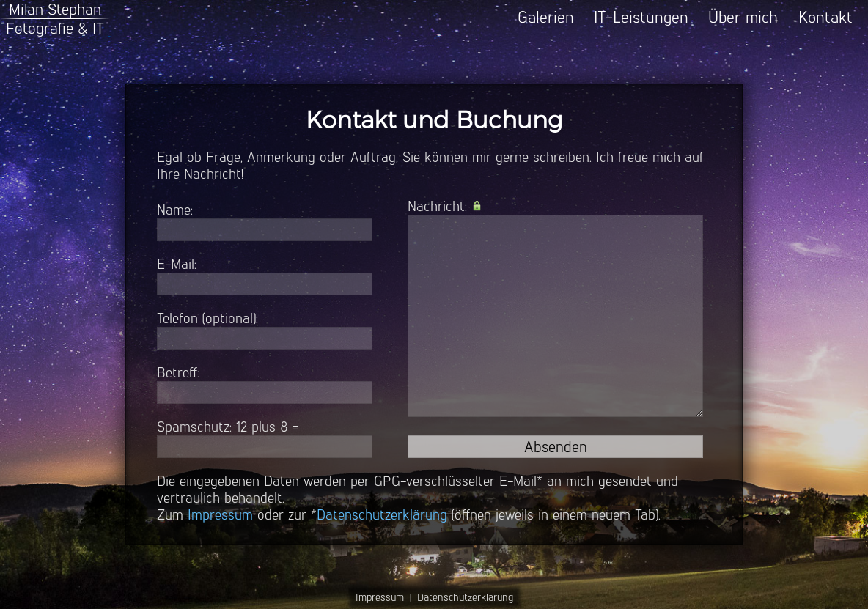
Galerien (546, 17)
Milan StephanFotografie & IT (55, 19)
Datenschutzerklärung (382, 515)
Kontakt (825, 17)
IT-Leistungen (641, 17)
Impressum (220, 515)
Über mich (743, 17)
